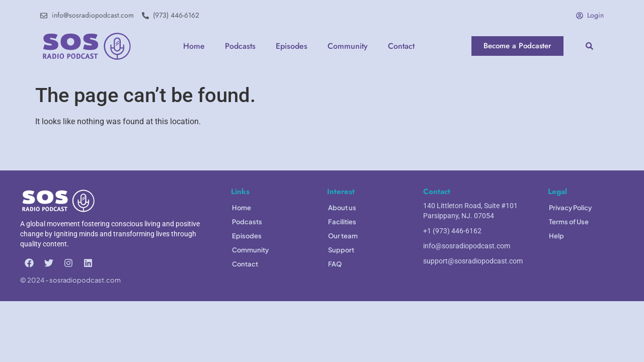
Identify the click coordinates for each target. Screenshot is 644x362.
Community (348, 46)
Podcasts (240, 46)
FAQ (335, 264)
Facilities (342, 222)
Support (341, 250)
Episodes (292, 46)
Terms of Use (569, 222)
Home (194, 46)
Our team (343, 236)
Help (556, 236)
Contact (401, 46)
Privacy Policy (570, 208)
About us (342, 208)
